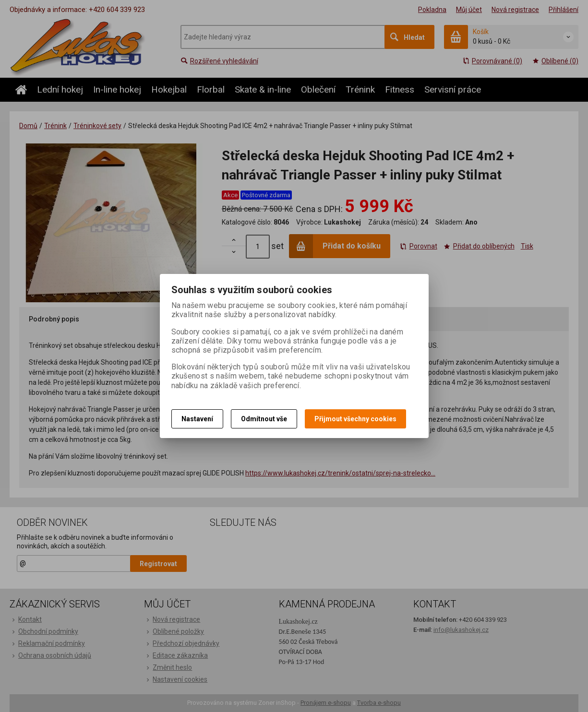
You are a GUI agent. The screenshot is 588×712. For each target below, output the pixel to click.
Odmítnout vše (264, 419)
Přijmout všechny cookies (355, 419)
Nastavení (197, 419)
